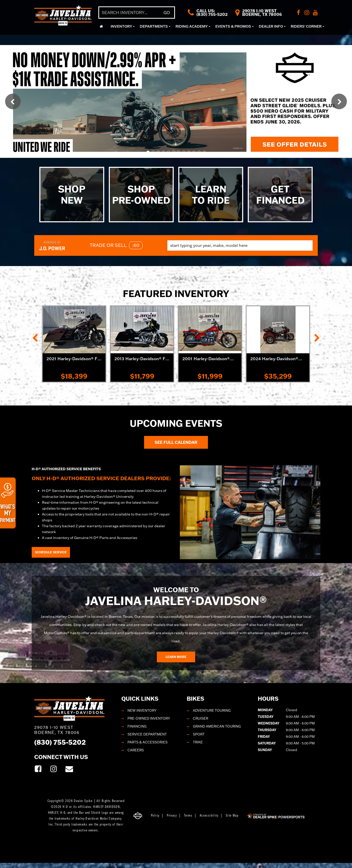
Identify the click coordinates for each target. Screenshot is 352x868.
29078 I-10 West (57, 730)
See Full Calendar (176, 442)
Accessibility (209, 816)
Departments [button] (154, 26)
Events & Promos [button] (233, 26)
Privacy (172, 816)
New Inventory (142, 710)
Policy (155, 816)
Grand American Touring (217, 726)
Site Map (232, 816)
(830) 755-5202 (60, 742)
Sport (199, 734)
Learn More (176, 657)
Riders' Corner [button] (306, 26)
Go (167, 13)
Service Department (147, 734)
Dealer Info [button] (271, 26)
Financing (137, 726)
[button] (13, 101)
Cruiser (201, 718)
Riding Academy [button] (192, 26)
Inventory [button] (121, 26)
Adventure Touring (212, 710)
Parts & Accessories (148, 742)
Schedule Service (51, 552)
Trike (198, 742)
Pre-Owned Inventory (149, 718)
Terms (188, 816)
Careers (136, 750)
